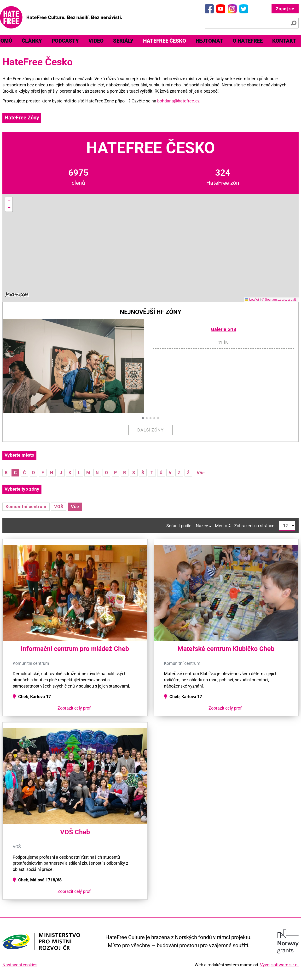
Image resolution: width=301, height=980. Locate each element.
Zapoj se (285, 9)
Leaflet (252, 300)
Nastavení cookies (20, 965)
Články (32, 41)
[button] (9, 201)
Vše (201, 473)
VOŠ (59, 507)
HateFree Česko (165, 41)
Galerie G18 (223, 329)
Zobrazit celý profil (75, 708)
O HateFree (248, 41)
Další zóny (151, 430)
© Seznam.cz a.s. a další (279, 300)
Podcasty (65, 41)
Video (96, 41)
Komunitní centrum (26, 507)
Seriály (123, 41)
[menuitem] (32, 41)
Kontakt (284, 41)
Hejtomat (209, 41)
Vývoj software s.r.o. (279, 965)
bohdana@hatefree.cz (178, 101)
